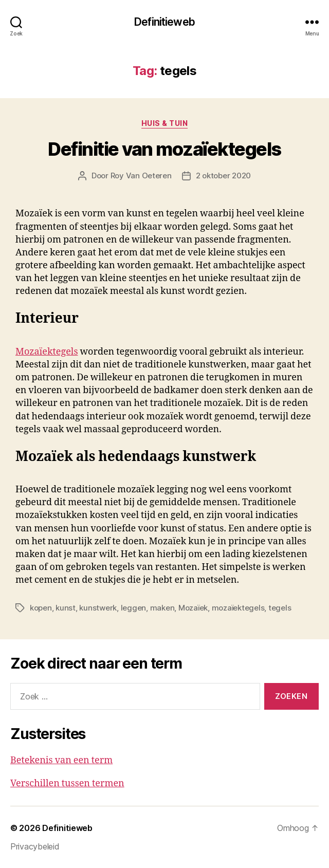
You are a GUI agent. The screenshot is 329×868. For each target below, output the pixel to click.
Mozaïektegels (47, 352)
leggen (133, 608)
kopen (41, 608)
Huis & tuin (165, 123)
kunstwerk (98, 608)
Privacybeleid (35, 846)
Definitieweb (164, 22)
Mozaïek (193, 608)
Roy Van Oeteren (141, 176)
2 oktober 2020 (223, 176)
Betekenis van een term (61, 760)
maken (162, 608)
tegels (280, 608)
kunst (66, 608)
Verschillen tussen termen (67, 783)
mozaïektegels (238, 608)
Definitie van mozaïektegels (164, 149)
